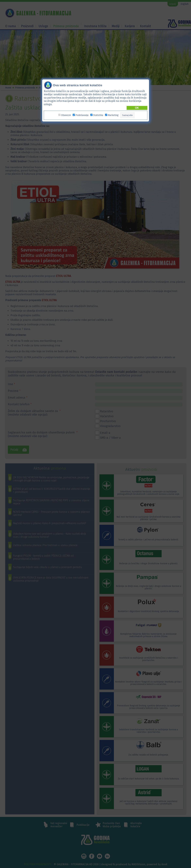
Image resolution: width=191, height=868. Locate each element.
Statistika (98, 115)
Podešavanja (82, 115)
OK (137, 108)
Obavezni (66, 115)
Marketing (113, 115)
